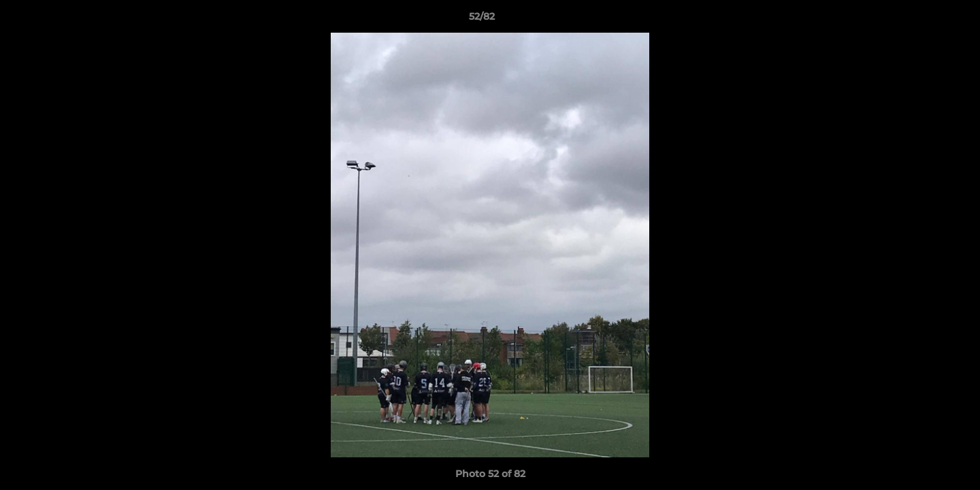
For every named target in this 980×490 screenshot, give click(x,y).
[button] (923, 20)
